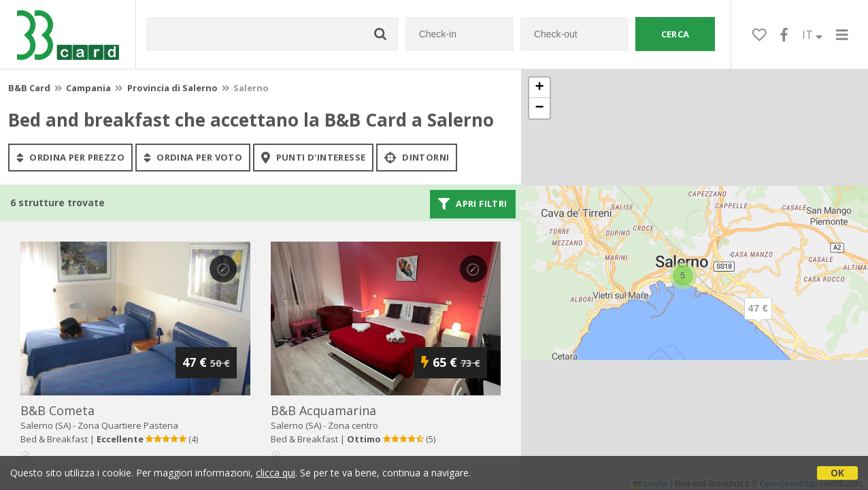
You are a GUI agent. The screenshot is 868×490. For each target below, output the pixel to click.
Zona (128, 425)
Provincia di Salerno (172, 88)
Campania (88, 88)
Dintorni (417, 157)
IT (812, 35)
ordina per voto (193, 157)
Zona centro (353, 425)
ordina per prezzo (70, 157)
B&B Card (29, 88)
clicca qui (276, 473)
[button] (758, 320)
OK (837, 473)
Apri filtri (472, 204)
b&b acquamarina (323, 410)
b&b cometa (57, 410)
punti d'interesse (313, 157)
